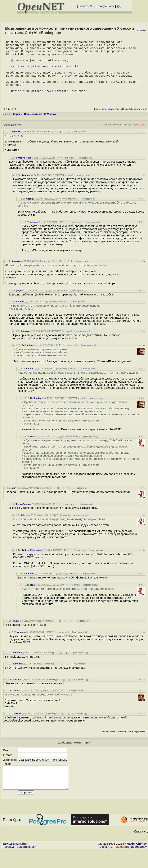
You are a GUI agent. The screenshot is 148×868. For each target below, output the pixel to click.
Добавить (106, 864)
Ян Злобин (27, 358)
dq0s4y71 (18, 692)
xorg (104, 122)
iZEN (32, 450)
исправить (142, 31)
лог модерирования (137, 745)
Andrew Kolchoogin (32, 563)
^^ (58, 171)
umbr (15, 704)
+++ (93, 6)
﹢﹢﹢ (56, 145)
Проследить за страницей (19, 864)
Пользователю (33, 127)
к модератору (79, 145)
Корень (18, 127)
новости (84, 6)
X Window (50, 127)
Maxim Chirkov (137, 861)
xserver (110, 122)
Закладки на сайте (15, 861)
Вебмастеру (139, 864)
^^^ (62, 171)
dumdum (17, 677)
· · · (63, 145)
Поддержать (122, 864)
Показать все (131, 138)
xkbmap (125, 122)
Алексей (17, 726)
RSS (142, 138)
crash (117, 122)
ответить (47, 145)
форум (102, 6)
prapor (19, 304)
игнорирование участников (114, 745)
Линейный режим (113, 138)
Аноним (16, 145)
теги (112, 6)
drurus (16, 634)
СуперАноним (24, 171)
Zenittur (17, 666)
